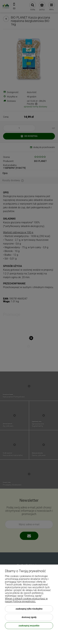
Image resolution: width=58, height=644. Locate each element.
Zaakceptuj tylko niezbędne (29, 609)
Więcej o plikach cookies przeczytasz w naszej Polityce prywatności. (26, 600)
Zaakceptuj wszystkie (29, 626)
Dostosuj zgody (29, 617)
